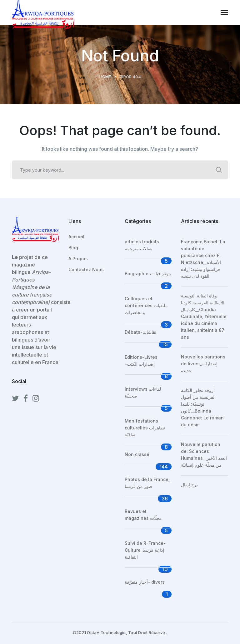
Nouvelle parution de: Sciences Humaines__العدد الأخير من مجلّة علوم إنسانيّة (204, 455)
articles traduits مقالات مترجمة (142, 245)
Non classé (137, 454)
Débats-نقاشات (140, 332)
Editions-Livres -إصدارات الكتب (141, 360)
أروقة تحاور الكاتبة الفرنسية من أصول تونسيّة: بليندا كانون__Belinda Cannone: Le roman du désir (202, 407)
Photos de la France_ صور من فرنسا (147, 483)
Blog (73, 248)
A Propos (78, 259)
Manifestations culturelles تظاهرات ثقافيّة (145, 428)
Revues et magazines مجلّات (143, 515)
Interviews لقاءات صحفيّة (143, 392)
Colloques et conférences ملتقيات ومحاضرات (146, 305)
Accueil (76, 237)
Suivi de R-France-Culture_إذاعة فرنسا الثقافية (145, 550)
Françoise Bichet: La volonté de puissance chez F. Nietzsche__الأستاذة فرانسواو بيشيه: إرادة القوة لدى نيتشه (203, 259)
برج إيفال (189, 485)
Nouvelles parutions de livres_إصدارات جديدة (203, 364)
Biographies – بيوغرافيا (148, 274)
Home (105, 77)
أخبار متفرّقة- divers (145, 582)
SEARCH (219, 170)
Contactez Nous (86, 269)
